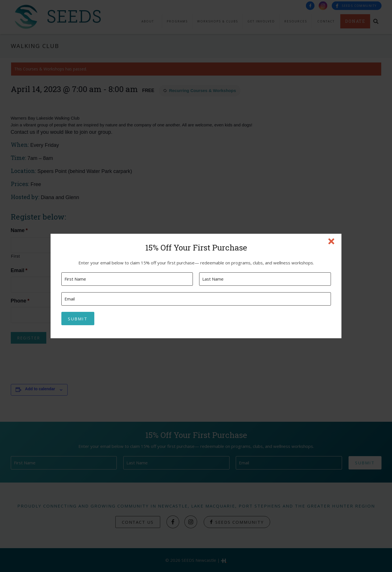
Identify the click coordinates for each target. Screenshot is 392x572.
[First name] (127, 279)
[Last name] (265, 279)
